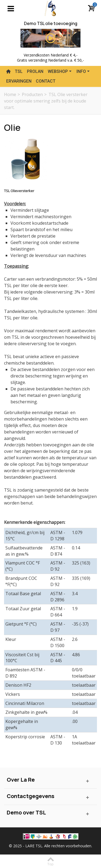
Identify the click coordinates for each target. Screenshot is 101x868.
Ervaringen (19, 81)
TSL (19, 71)
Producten (32, 94)
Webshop (60, 71)
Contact (46, 81)
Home (10, 94)
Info (83, 71)
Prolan (35, 71)
